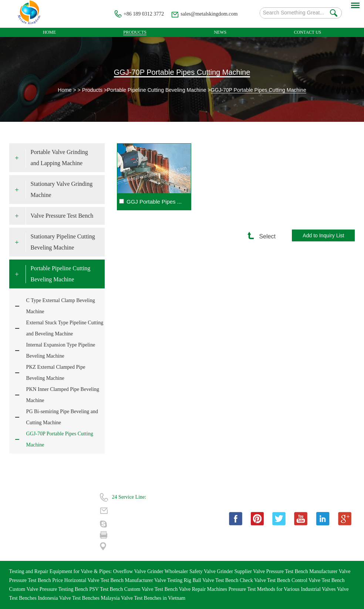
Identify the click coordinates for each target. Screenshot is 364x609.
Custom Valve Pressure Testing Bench (49, 589)
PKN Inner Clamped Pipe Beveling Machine (63, 395)
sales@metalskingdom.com (209, 14)
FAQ (59, 510)
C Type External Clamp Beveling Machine (61, 306)
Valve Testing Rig (173, 580)
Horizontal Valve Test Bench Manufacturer (109, 580)
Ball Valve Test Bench (216, 580)
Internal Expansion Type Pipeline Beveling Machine (61, 350)
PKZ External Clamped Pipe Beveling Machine (56, 373)
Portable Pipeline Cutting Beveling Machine (157, 90)
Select (264, 236)
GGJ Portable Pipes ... (154, 202)
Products (135, 32)
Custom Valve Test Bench (152, 589)
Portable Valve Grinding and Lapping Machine (59, 158)
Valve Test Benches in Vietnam (153, 598)
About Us (64, 496)
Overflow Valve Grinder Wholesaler (151, 571)
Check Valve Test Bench (266, 580)
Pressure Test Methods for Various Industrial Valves (283, 589)
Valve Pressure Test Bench (62, 216)
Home (49, 32)
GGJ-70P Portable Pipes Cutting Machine (182, 72)
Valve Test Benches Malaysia (90, 598)
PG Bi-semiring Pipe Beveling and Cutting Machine (62, 417)
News (220, 32)
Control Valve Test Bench (318, 580)
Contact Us (307, 32)
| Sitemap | (65, 536)
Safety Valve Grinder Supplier (221, 571)
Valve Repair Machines (203, 589)
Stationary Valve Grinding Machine (62, 189)
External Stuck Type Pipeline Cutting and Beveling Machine (65, 328)
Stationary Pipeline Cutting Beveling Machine (63, 242)
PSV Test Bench (107, 589)
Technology (21, 523)
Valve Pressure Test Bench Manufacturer (296, 571)
